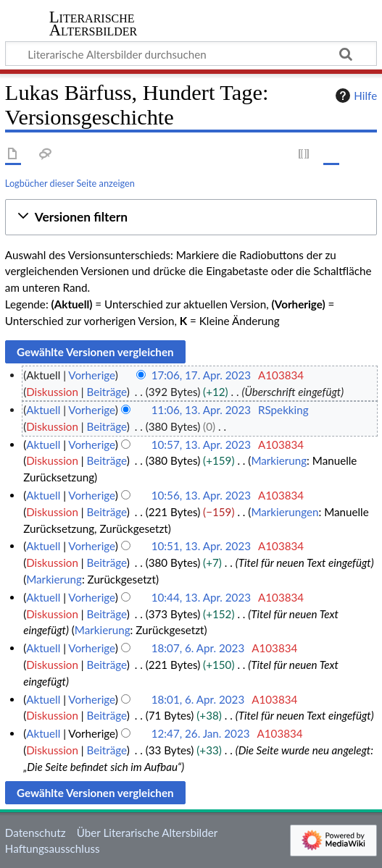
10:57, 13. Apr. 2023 (201, 444)
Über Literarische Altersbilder (147, 833)
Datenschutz (36, 833)
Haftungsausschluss (53, 848)
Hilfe (354, 96)
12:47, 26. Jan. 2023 (201, 733)
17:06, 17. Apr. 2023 (201, 375)
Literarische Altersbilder (94, 25)
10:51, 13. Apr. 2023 (201, 546)
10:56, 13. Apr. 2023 (201, 495)
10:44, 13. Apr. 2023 (201, 597)
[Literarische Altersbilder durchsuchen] (191, 54)
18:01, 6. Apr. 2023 (198, 699)
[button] (191, 218)
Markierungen (285, 512)
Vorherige (91, 375)
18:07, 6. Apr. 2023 (198, 648)
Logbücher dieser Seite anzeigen (70, 183)
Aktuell (43, 410)
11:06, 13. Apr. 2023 (201, 410)
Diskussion (52, 392)
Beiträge (106, 392)
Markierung (279, 460)
